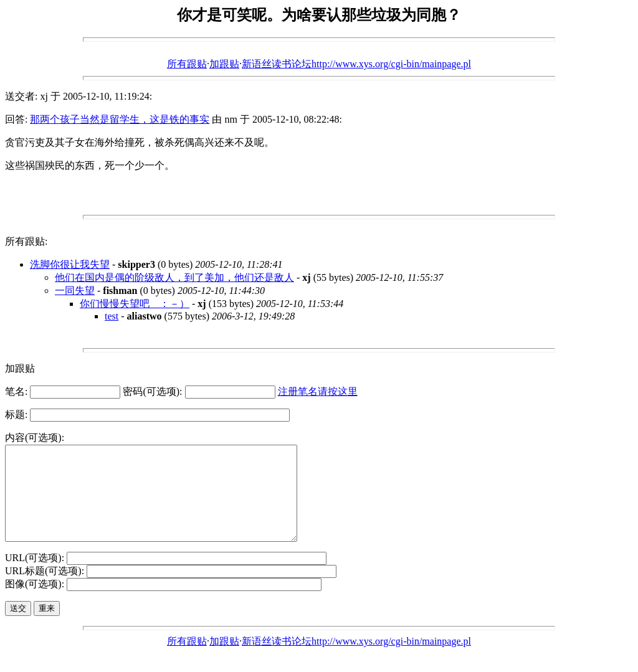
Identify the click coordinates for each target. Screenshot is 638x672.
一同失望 (75, 291)
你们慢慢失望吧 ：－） (135, 304)
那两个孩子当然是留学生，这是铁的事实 (120, 119)
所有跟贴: (26, 241)
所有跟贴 (187, 64)
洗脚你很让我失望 (70, 264)
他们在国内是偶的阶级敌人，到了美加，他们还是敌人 (174, 277)
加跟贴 (224, 64)
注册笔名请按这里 (318, 391)
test (112, 316)
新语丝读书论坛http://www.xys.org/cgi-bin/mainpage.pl (356, 64)
